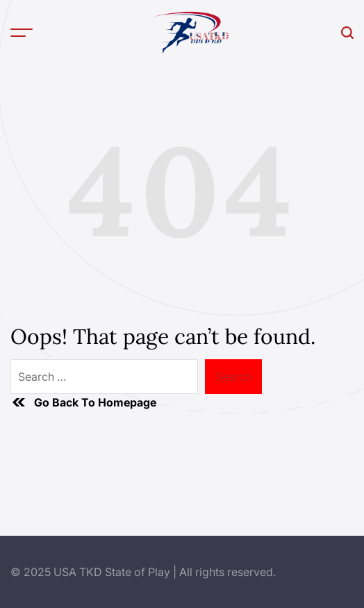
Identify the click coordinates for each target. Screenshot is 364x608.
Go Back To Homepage (83, 402)
